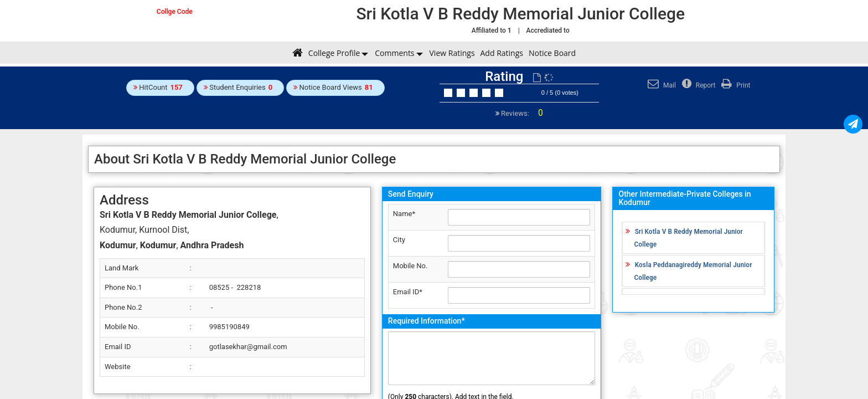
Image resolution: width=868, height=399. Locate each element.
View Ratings (452, 53)
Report (697, 85)
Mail (660, 85)
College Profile (334, 53)
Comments (394, 53)
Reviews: (521, 113)
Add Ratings (502, 53)
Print (734, 85)
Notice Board (552, 53)
